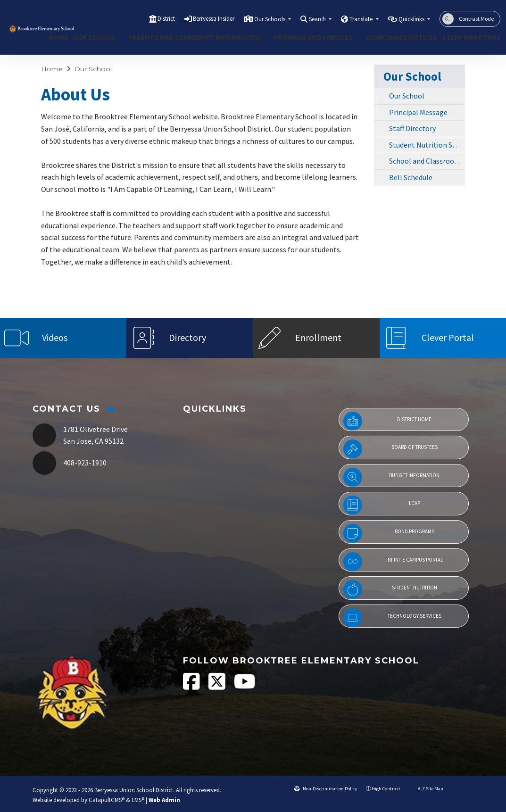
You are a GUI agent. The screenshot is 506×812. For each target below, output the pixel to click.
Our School (95, 37)
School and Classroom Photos (427, 161)
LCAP (382, 505)
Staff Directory (468, 37)
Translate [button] (362, 19)
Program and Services (313, 37)
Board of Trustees (390, 449)
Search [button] (318, 19)
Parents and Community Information (192, 37)
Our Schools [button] (270, 19)
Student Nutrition (390, 589)
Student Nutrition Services (427, 145)
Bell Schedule (411, 177)
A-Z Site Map (426, 789)
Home (57, 37)
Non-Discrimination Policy (325, 789)
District (166, 19)
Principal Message (418, 112)
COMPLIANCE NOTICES (398, 37)
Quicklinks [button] (412, 19)
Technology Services (392, 618)
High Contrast (386, 789)
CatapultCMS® (107, 800)
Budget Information (392, 477)
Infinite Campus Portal (393, 562)
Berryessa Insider (214, 19)
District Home (388, 421)
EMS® (138, 800)
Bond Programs (389, 533)
